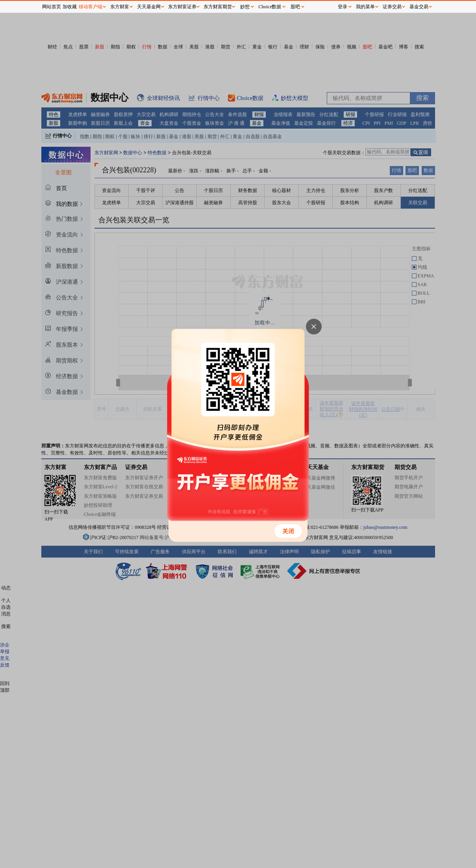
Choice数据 (270, 7)
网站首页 (52, 7)
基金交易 (419, 7)
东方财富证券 (182, 7)
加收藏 (70, 7)
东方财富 (120, 7)
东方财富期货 (218, 7)
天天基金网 (149, 7)
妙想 (245, 7)
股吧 (295, 7)
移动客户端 (91, 7)
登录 (343, 7)
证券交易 (392, 7)
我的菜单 (365, 7)
